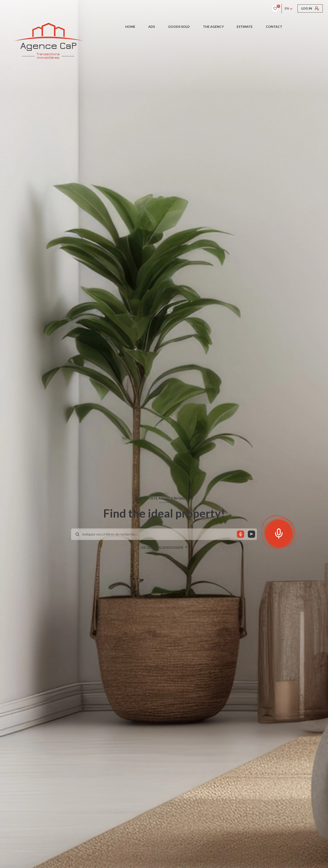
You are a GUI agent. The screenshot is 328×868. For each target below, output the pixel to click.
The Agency (213, 27)
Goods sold (179, 27)
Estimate (245, 27)
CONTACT (274, 27)
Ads (152, 27)
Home (130, 27)
